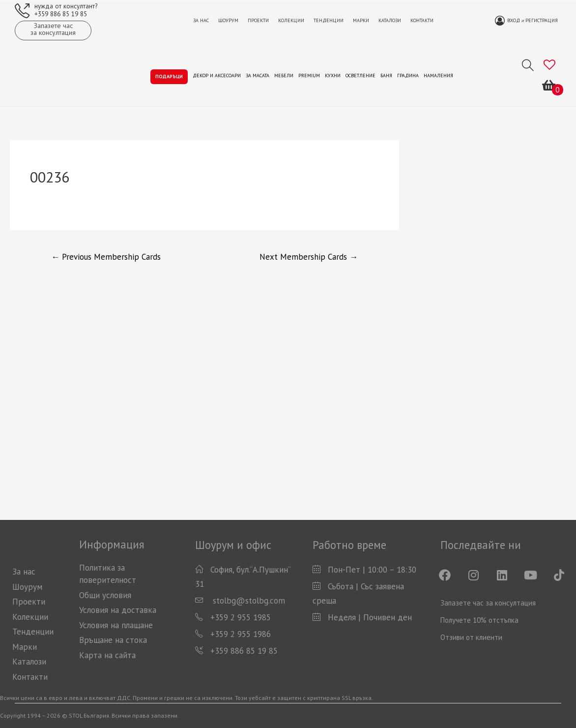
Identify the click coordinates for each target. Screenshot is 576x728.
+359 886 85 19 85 (61, 14)
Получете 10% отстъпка (479, 620)
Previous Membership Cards (106, 257)
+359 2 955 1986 (241, 634)
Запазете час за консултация (488, 603)
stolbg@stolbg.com (248, 601)
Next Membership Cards (309, 257)
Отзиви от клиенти (471, 637)
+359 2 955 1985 (241, 617)
